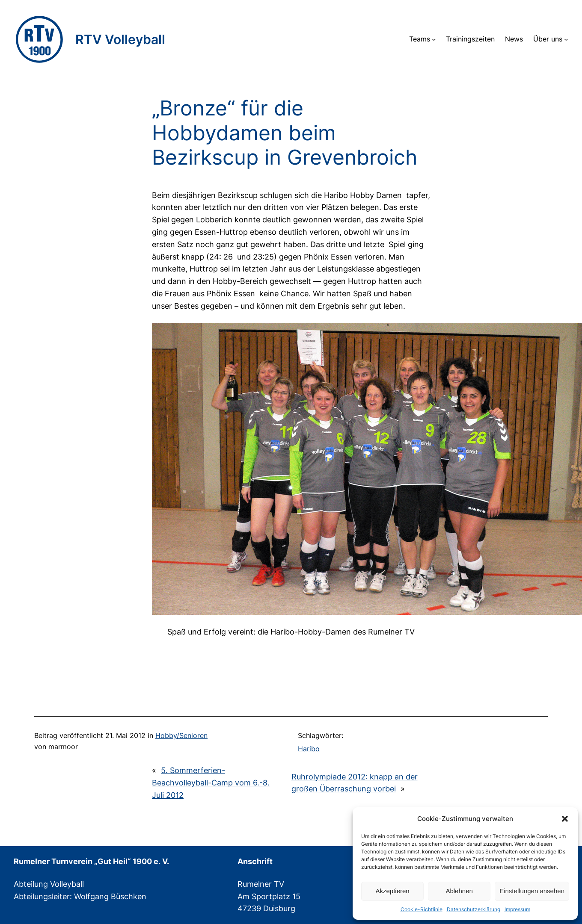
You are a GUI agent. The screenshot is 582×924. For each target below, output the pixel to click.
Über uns (548, 39)
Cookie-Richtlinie (422, 909)
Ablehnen (459, 891)
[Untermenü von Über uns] (566, 39)
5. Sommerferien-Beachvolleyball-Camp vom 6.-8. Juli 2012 (211, 783)
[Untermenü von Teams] (434, 39)
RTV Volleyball (120, 39)
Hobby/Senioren (181, 735)
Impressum (517, 909)
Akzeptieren (392, 891)
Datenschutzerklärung (474, 909)
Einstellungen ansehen (532, 891)
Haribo (309, 749)
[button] (565, 819)
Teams (420, 39)
